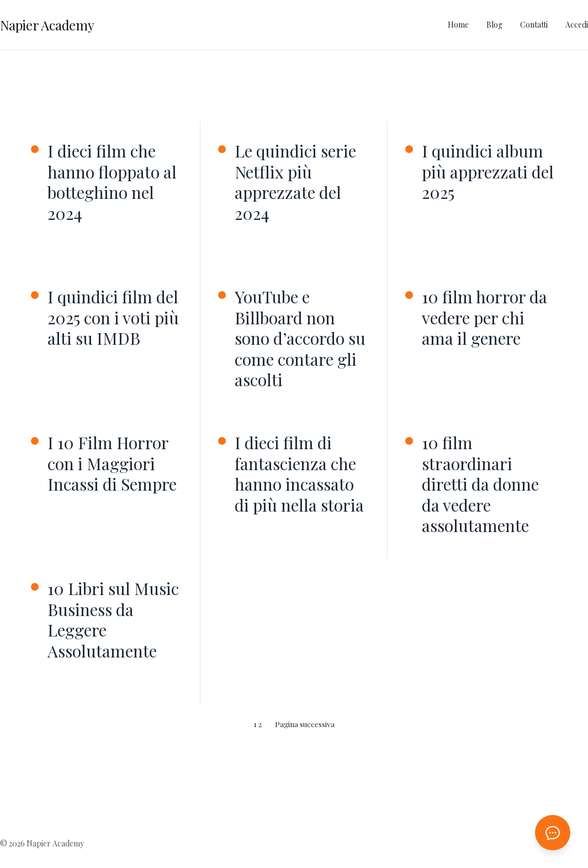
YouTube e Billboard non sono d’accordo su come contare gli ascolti (300, 339)
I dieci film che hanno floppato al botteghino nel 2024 (112, 182)
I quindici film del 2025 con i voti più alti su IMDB (113, 318)
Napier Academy (47, 25)
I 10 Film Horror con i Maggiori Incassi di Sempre (112, 464)
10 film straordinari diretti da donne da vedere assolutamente (480, 485)
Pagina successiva (305, 724)
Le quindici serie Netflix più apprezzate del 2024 (295, 182)
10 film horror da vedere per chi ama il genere (484, 318)
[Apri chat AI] (553, 833)
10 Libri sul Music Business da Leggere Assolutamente (113, 620)
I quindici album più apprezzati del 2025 (488, 172)
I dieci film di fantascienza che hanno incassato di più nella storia (299, 474)
